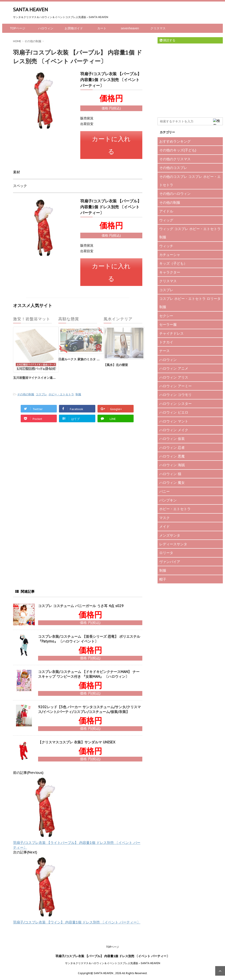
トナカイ (166, 342)
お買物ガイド (74, 28)
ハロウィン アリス (174, 377)
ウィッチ (166, 246)
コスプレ (41, 389)
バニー (165, 491)
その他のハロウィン (175, 194)
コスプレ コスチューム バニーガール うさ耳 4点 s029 (81, 601)
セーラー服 (168, 324)
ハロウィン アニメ (174, 368)
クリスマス (158, 28)
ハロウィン (46, 28)
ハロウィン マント (174, 421)
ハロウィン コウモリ (175, 395)
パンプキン (168, 500)
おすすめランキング (175, 141)
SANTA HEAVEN (30, 10)
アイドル (166, 211)
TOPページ (18, 28)
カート (102, 28)
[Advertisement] (46, 466)
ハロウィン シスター (175, 404)
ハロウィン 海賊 (172, 465)
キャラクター (170, 272)
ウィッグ (166, 220)
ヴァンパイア (170, 562)
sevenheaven (130, 28)
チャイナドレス (171, 333)
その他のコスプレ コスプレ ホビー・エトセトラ (190, 181)
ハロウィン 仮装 (172, 439)
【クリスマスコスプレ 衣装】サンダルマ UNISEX (77, 737)
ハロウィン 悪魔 (172, 456)
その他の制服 (26, 389)
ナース (165, 351)
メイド (165, 526)
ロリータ (166, 553)
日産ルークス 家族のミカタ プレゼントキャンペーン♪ (95, 354)
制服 (78, 389)
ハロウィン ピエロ (174, 412)
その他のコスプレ (173, 168)
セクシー (166, 316)
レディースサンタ (173, 544)
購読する (168, 40)
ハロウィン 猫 (170, 474)
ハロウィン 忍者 (172, 447)
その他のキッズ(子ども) (178, 150)
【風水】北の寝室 (116, 360)
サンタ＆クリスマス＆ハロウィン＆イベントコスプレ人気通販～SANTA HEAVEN (113, 958)
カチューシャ (170, 255)
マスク (165, 518)
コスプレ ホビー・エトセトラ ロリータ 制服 (190, 303)
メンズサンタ (170, 535)
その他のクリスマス (175, 159)
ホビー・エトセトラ (61, 389)
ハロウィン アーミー (175, 386)
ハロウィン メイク (174, 430)
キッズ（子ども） (173, 263)
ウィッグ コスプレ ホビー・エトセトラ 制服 (190, 233)
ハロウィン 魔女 (172, 482)
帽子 (163, 579)
